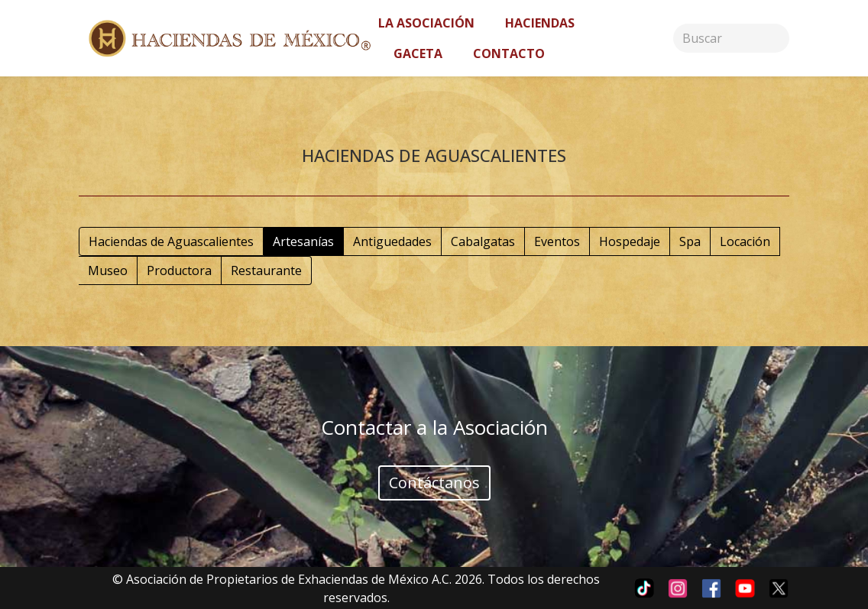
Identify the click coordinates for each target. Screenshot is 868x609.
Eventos (557, 241)
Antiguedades (392, 241)
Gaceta (418, 53)
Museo (108, 270)
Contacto (509, 53)
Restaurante (266, 270)
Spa (690, 241)
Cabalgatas (483, 241)
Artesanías (303, 241)
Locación (745, 241)
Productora (179, 270)
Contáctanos (434, 483)
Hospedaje (630, 241)
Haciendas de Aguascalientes (171, 241)
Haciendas (540, 23)
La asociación (426, 23)
